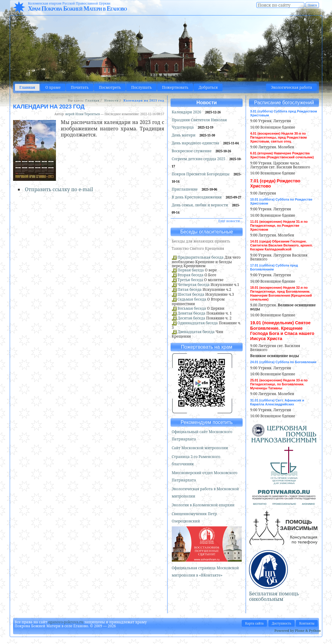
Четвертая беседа (194, 285)
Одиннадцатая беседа (198, 323)
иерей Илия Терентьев (83, 114)
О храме (53, 87)
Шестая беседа (191, 294)
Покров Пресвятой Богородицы (201, 174)
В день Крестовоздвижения (197, 197)
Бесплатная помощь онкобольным (274, 596)
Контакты (307, 623)
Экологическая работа (291, 87)
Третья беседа (190, 280)
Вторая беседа (191, 275)
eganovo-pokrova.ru (66, 622)
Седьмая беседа (192, 299)
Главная (27, 87)
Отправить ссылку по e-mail (59, 189)
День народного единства (196, 143)
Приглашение (185, 189)
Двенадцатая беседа (196, 332)
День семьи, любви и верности (200, 205)
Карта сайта (254, 623)
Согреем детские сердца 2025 (199, 159)
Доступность (282, 623)
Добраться (208, 87)
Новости (111, 100)
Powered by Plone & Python (297, 630)
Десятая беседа (191, 318)
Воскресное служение (192, 151)
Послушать (141, 87)
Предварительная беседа (201, 257)
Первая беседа (191, 270)
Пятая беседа (190, 289)
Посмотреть (110, 87)
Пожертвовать (175, 87)
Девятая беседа (192, 313)
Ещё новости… (230, 221)
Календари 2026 (187, 112)
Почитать (80, 87)
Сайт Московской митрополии (200, 448)
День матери (184, 135)
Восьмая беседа (192, 308)
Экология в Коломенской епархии (203, 505)
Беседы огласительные (207, 232)
